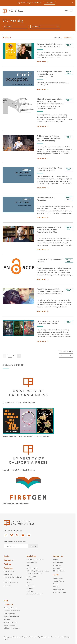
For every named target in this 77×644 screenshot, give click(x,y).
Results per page (66, 351)
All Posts (57, 37)
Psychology (68, 37)
